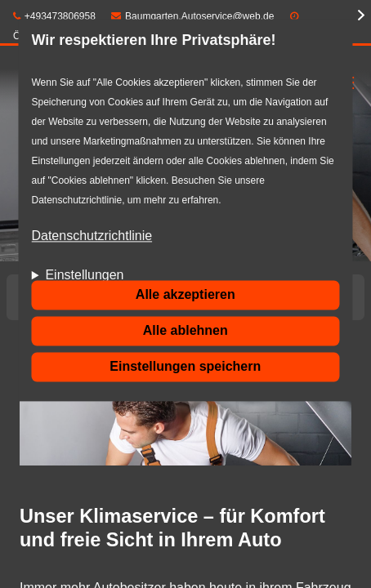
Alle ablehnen (185, 330)
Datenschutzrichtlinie (92, 236)
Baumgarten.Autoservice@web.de (192, 16)
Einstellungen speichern (185, 366)
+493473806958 (54, 16)
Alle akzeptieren (185, 294)
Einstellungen (84, 276)
